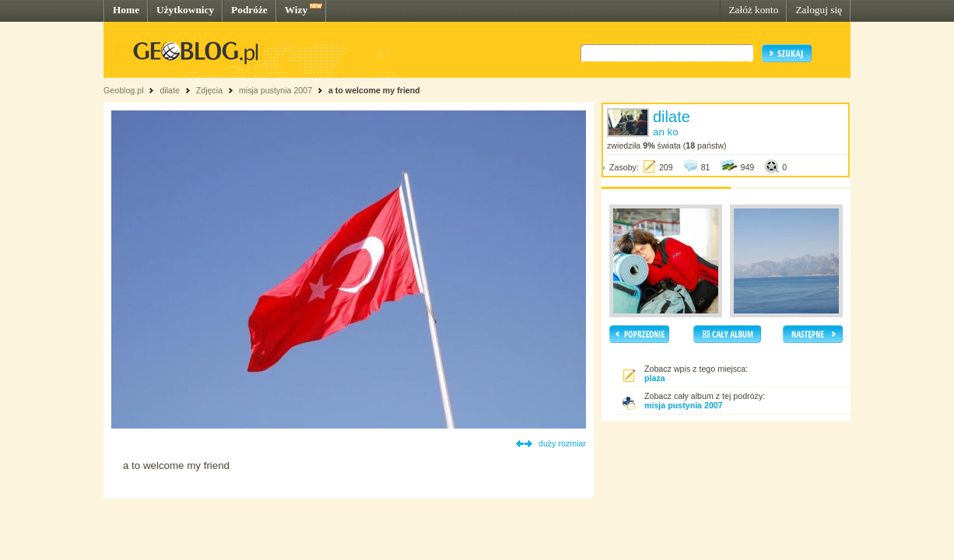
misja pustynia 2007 (275, 90)
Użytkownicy (185, 10)
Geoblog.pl (124, 90)
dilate (169, 90)
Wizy (296, 10)
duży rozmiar (562, 443)
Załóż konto (753, 10)
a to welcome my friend (374, 90)
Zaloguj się (819, 10)
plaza (655, 378)
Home (126, 10)
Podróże (249, 10)
